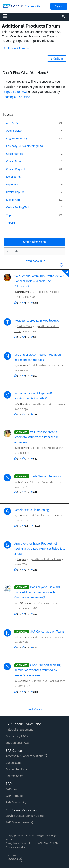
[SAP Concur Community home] (13, 6)
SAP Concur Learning (19, 822)
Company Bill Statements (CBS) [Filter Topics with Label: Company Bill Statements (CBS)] (24, 146)
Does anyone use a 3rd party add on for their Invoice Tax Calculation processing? (37, 592)
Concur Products (16, 769)
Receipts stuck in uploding (32, 510)
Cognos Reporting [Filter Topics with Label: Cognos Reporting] (17, 138)
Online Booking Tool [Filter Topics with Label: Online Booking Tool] (18, 207)
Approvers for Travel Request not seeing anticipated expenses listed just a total (40, 549)
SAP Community (16, 802)
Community (33, 6)
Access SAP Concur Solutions (26, 756)
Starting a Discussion (17, 97)
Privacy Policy (12, 843)
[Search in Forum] (34, 251)
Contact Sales (14, 776)
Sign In (59, 6)
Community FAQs (17, 736)
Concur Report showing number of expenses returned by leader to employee (37, 670)
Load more (33, 709)
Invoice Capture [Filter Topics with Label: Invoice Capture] (15, 192)
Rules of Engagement (19, 730)
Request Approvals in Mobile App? (37, 321)
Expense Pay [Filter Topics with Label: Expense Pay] (14, 177)
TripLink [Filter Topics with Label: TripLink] (11, 223)
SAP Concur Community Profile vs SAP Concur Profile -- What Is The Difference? (39, 281)
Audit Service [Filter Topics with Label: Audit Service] (14, 131)
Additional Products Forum (46, 365)
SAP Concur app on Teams (47, 631)
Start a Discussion (34, 242)
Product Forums (18, 48)
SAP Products (14, 796)
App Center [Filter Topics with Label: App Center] (13, 123)
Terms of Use (28, 843)
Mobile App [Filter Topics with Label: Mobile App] (13, 200)
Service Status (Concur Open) (25, 816)
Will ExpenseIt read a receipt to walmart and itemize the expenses (37, 437)
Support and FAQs (16, 92)
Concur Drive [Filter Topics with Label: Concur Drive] (14, 161)
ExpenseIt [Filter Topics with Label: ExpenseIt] (12, 184)
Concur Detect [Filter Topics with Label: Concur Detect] (15, 154)
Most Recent (34, 261)
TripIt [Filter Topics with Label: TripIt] (9, 215)
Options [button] (58, 59)
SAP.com (11, 789)
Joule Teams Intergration (46, 476)
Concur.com (13, 763)
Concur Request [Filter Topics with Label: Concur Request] (16, 169)
